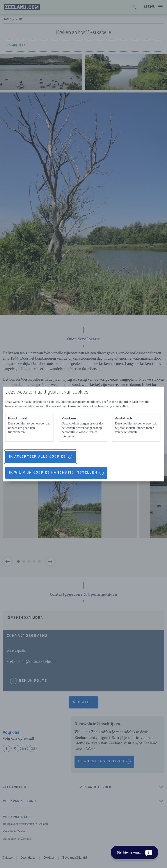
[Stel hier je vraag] (134, 852)
